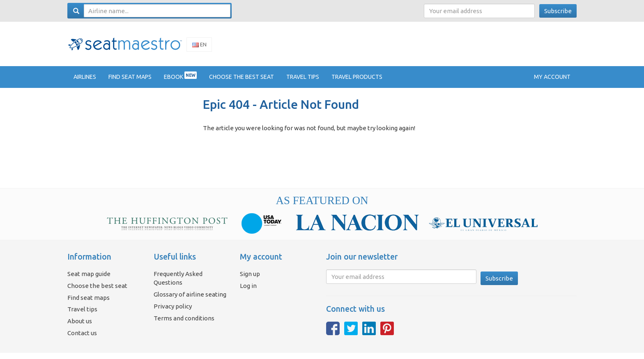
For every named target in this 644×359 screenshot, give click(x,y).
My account (552, 83)
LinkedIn (369, 334)
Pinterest (387, 334)
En (199, 47)
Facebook (333, 334)
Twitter (351, 334)
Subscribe (558, 11)
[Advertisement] (427, 46)
